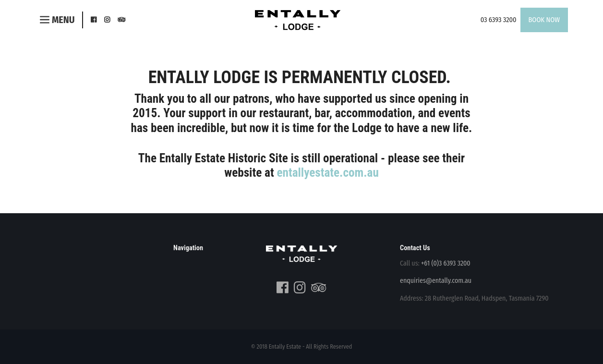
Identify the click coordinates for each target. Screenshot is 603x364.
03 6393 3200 (499, 20)
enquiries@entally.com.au (436, 281)
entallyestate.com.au (327, 173)
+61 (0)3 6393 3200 (446, 263)
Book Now (544, 20)
